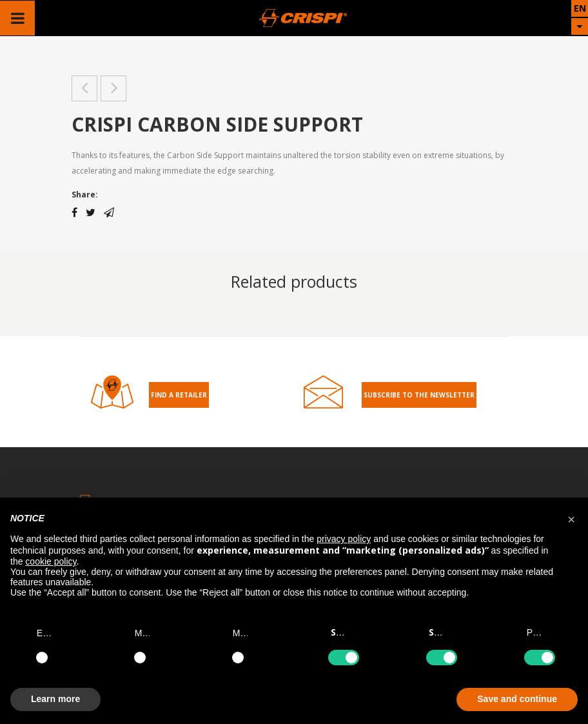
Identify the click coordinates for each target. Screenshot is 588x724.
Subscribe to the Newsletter (419, 395)
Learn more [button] (55, 699)
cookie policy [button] (51, 561)
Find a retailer (179, 395)
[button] (571, 518)
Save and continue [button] (517, 699)
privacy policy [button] (344, 539)
